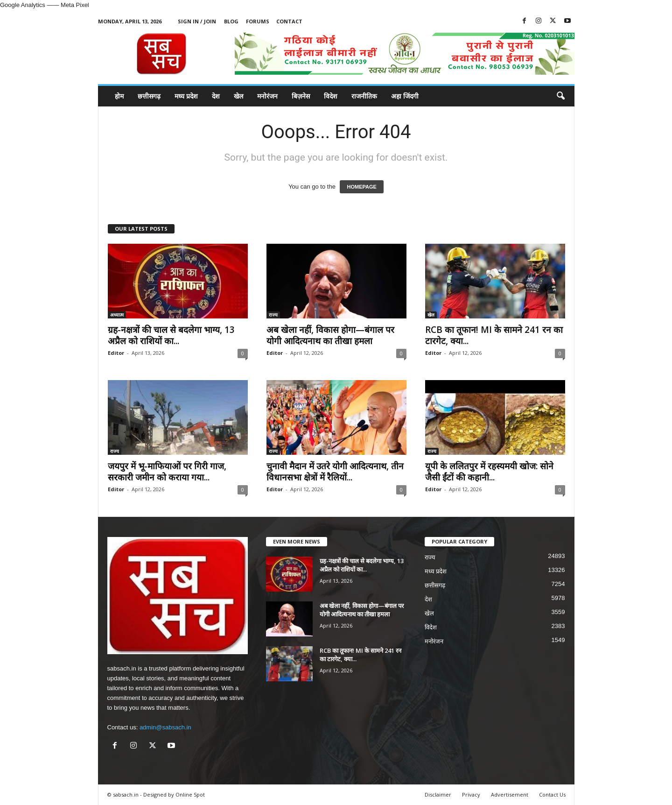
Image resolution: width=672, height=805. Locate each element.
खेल (238, 96)
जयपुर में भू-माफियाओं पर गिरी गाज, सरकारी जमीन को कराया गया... (167, 472)
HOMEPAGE (361, 187)
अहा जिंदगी (405, 96)
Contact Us (552, 794)
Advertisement (510, 794)
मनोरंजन (267, 96)
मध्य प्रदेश (186, 96)
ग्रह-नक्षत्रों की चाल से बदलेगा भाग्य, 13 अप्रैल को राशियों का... (171, 335)
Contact (289, 21)
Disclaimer (438, 794)
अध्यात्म (117, 315)
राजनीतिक (364, 96)
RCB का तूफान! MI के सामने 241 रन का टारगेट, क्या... (494, 335)
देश (216, 96)
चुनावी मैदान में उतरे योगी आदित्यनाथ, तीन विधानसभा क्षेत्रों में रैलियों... (335, 472)
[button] (560, 96)
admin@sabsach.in (165, 727)
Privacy (471, 794)
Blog (231, 21)
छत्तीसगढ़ (149, 96)
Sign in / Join (197, 21)
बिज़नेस (301, 96)
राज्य (273, 315)
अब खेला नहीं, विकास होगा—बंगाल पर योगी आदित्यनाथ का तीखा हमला (330, 335)
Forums (258, 21)
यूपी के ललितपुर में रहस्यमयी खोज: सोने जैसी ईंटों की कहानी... (489, 472)
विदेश (331, 96)
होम (119, 96)
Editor (116, 353)
